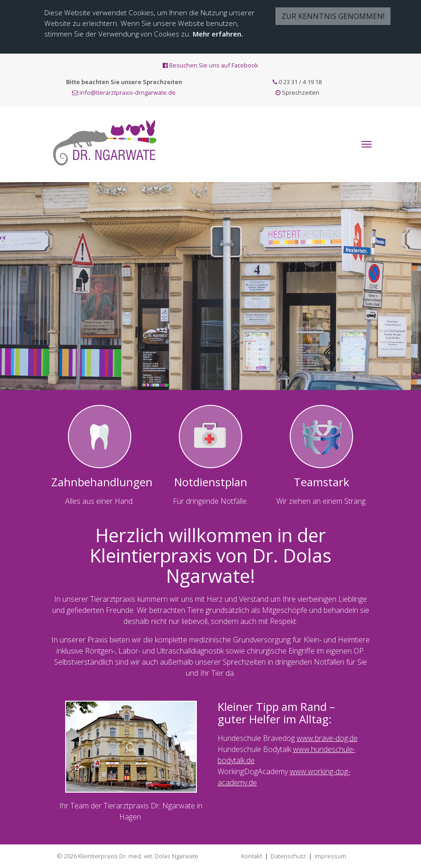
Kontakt (252, 856)
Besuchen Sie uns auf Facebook (210, 65)
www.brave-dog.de (327, 738)
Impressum (330, 856)
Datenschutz (288, 856)
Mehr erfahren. (218, 34)
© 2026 (128, 856)
